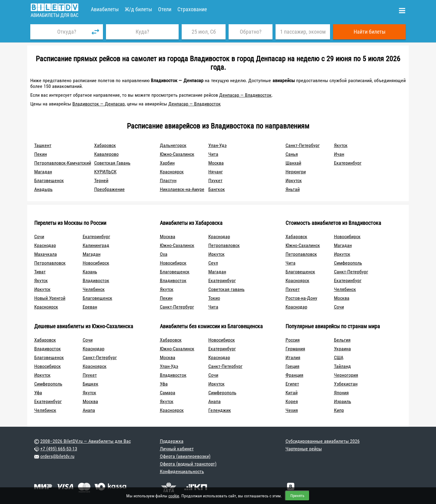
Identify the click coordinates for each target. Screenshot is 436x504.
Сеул (213, 263)
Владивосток (96, 280)
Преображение (109, 189)
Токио (214, 298)
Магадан (43, 172)
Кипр (339, 410)
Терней (101, 180)
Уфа (38, 393)
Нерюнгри (296, 172)
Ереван (90, 307)
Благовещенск (49, 180)
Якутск (341, 145)
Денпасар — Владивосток (245, 95)
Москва (216, 163)
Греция (292, 366)
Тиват (40, 272)
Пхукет (215, 180)
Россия (293, 340)
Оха (164, 254)
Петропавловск (50, 263)
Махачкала (46, 254)
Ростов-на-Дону (301, 298)
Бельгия (342, 340)
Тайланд (342, 366)
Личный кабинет (177, 449)
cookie (174, 496)
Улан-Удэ (218, 145)
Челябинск (94, 289)
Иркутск (294, 180)
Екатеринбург (348, 163)
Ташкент (43, 145)
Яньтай (293, 189)
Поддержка (172, 441)
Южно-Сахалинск (177, 154)
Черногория (346, 375)
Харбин (167, 163)
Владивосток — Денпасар (99, 104)
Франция (294, 375)
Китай (292, 393)
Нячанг (216, 172)
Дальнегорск (173, 145)
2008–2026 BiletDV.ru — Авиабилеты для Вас (86, 441)
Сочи (39, 237)
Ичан (339, 154)
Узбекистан (346, 384)
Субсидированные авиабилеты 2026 (323, 441)
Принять (297, 496)
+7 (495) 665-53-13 (59, 449)
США (339, 357)
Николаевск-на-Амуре (182, 189)
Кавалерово (106, 154)
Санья (292, 154)
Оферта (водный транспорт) (188, 464)
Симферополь (348, 263)
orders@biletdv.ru (57, 456)
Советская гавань (226, 289)
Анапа (89, 410)
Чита (213, 154)
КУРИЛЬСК (105, 172)
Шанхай (293, 163)
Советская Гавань (112, 163)
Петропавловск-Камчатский (63, 163)
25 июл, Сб (204, 32)
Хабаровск (105, 145)
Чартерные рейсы (304, 449)
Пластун (168, 180)
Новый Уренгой (50, 298)
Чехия (292, 410)
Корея (292, 401)
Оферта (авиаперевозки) (185, 456)
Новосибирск (96, 263)
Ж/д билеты (138, 9)
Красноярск (172, 172)
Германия (295, 349)
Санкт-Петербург (303, 145)
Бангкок (217, 189)
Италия (293, 357)
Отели (165, 9)
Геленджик (220, 410)
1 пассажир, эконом (303, 32)
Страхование (192, 9)
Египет (292, 384)
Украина (342, 349)
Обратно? (251, 32)
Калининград (96, 245)
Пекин (41, 154)
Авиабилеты (105, 9)
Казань (90, 272)
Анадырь (43, 189)
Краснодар (45, 245)
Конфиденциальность (182, 471)
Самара (168, 393)
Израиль (343, 401)
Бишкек (91, 384)
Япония (341, 393)
